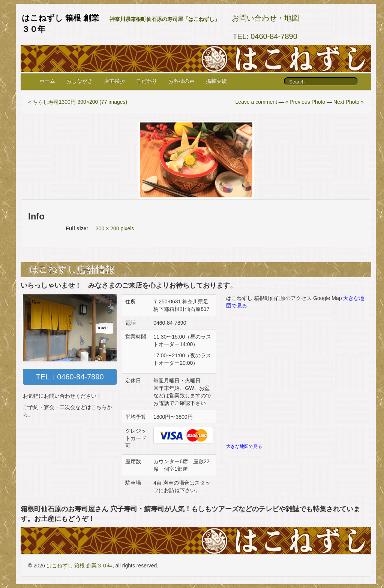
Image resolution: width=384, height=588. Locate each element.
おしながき (79, 81)
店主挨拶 (114, 81)
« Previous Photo (305, 102)
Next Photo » (349, 102)
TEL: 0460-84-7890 (265, 36)
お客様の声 (181, 81)
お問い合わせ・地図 (265, 18)
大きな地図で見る (244, 446)
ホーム (47, 81)
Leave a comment (256, 102)
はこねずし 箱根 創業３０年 (79, 566)
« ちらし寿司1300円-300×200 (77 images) (78, 102)
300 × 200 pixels (115, 228)
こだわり (147, 81)
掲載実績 (216, 81)
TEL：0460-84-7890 (70, 377)
